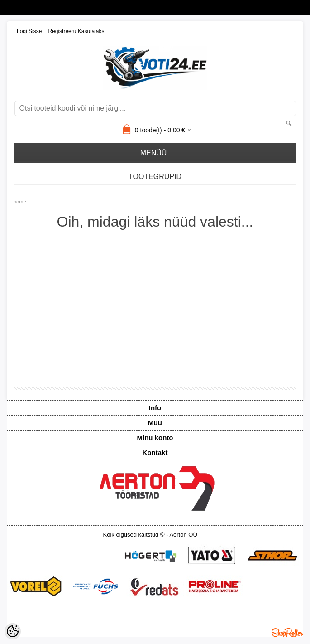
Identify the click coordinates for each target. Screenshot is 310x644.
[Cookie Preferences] (13, 631)
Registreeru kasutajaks (76, 31)
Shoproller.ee (287, 633)
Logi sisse (29, 31)
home (20, 202)
